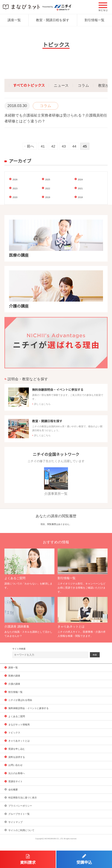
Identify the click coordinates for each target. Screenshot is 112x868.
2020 (15, 197)
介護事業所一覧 (56, 481)
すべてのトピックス (29, 85)
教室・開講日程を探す (53, 20)
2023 (15, 188)
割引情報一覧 (94, 20)
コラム (83, 85)
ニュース (61, 85)
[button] (103, 7)
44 (74, 146)
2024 (80, 180)
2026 (15, 180)
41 (43, 146)
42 (53, 146)
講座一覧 (14, 20)
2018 (80, 197)
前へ (31, 146)
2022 (48, 188)
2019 (48, 197)
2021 (80, 188)
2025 (48, 180)
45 (85, 146)
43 (64, 146)
